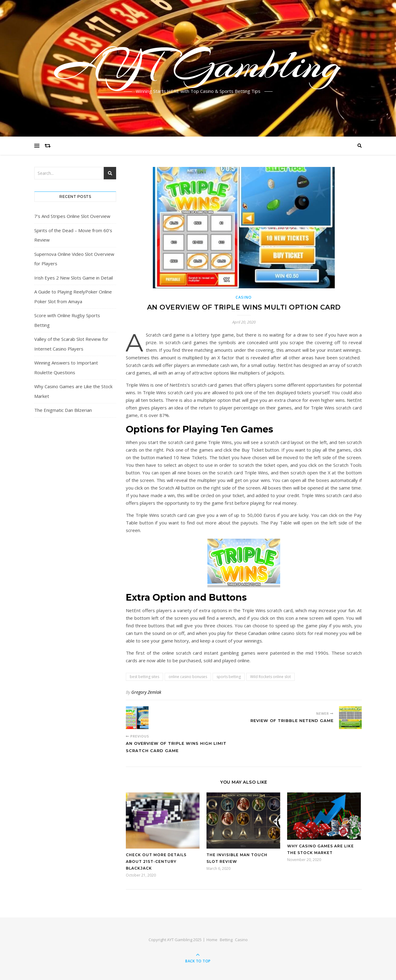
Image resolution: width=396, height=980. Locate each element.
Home (212, 940)
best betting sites (144, 677)
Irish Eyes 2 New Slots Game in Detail (74, 278)
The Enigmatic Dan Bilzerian (63, 410)
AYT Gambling (198, 65)
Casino (244, 297)
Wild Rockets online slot (270, 677)
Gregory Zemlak (146, 692)
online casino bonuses (188, 677)
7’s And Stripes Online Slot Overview (72, 216)
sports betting (229, 677)
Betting (226, 940)
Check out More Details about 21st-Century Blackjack (156, 861)
